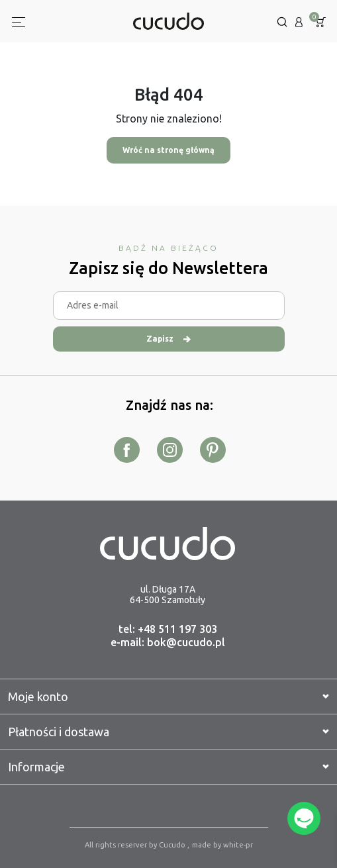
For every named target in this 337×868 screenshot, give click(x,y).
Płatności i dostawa (168, 732)
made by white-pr (222, 845)
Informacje (168, 767)
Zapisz (168, 339)
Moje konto (168, 697)
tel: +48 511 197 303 (168, 629)
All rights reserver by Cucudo (136, 845)
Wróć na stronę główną (168, 150)
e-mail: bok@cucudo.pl (168, 642)
